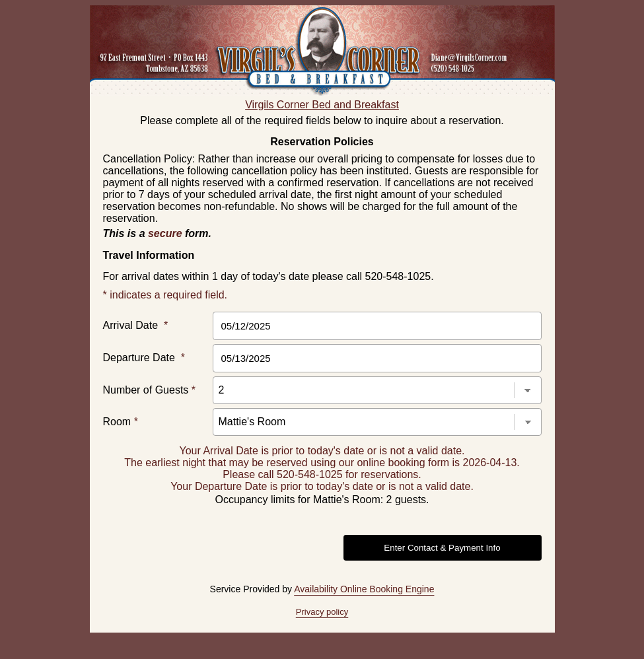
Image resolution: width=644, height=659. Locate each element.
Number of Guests (150, 390)
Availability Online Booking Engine (364, 589)
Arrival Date (136, 325)
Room (121, 422)
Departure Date (144, 358)
